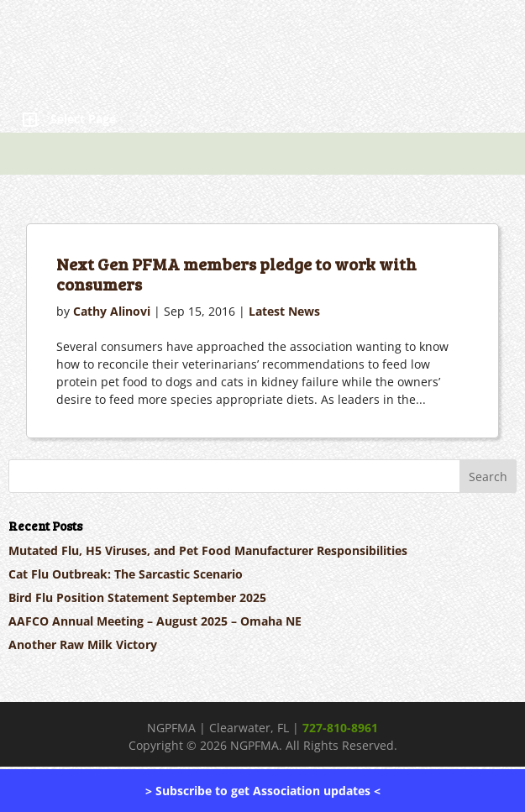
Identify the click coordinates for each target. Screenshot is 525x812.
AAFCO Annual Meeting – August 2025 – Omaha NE (155, 621)
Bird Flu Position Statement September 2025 (137, 597)
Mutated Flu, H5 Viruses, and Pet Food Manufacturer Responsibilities (208, 550)
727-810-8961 (340, 728)
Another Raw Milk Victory (83, 644)
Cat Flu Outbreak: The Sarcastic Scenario (126, 574)
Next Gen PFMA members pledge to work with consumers (236, 274)
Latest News (284, 311)
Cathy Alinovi (112, 311)
